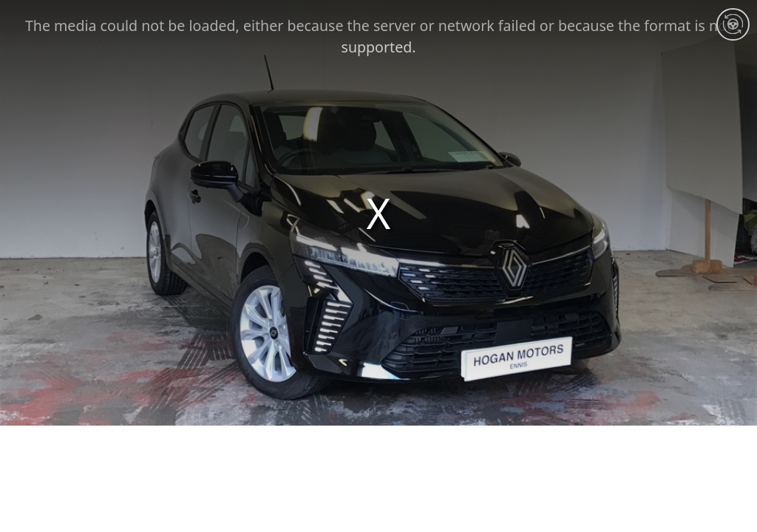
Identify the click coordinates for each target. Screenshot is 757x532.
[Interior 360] (733, 24)
